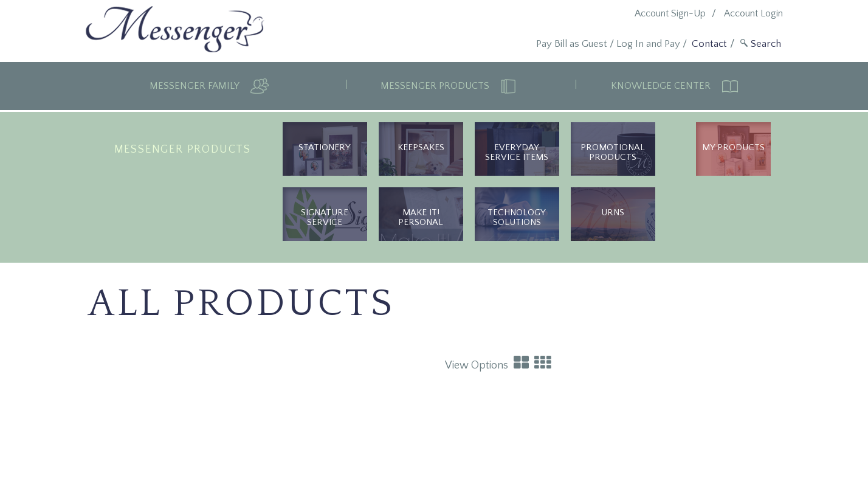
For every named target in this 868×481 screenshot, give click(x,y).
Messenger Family (195, 86)
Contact (709, 44)
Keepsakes (421, 147)
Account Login (753, 13)
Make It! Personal (421, 217)
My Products (733, 147)
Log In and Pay (648, 44)
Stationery (325, 147)
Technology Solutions (517, 217)
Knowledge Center (662, 86)
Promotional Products (613, 152)
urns (613, 213)
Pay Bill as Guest (572, 44)
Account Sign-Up (670, 13)
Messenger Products (436, 86)
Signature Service (325, 217)
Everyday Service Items (517, 152)
